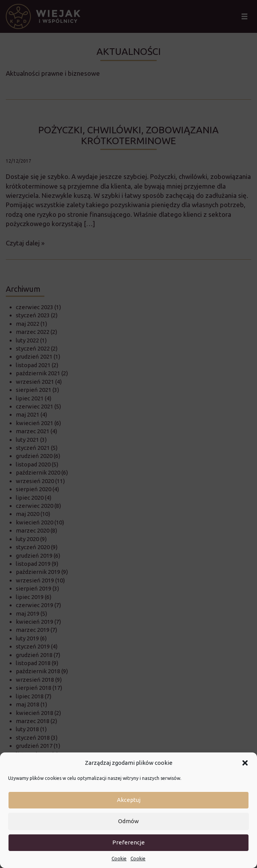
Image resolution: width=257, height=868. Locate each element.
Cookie (119, 859)
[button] (245, 763)
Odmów (128, 821)
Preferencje (128, 842)
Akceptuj (129, 800)
